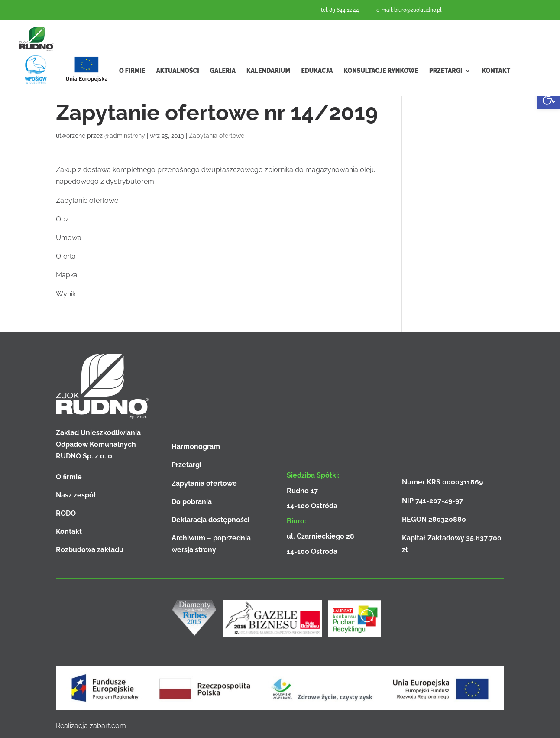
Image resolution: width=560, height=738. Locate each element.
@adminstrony (125, 136)
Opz (62, 219)
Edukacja (317, 86)
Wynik (66, 294)
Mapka (67, 275)
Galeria (223, 86)
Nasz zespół (76, 495)
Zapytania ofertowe (217, 136)
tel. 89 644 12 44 (340, 10)
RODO (66, 513)
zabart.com (108, 726)
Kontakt (496, 86)
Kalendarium (268, 86)
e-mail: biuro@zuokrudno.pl (409, 10)
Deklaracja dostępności (210, 520)
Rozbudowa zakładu (90, 550)
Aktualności (177, 86)
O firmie (132, 86)
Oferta (66, 256)
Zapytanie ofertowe (87, 200)
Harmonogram (196, 447)
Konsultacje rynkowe (381, 86)
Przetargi (446, 86)
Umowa (69, 238)
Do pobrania (192, 502)
